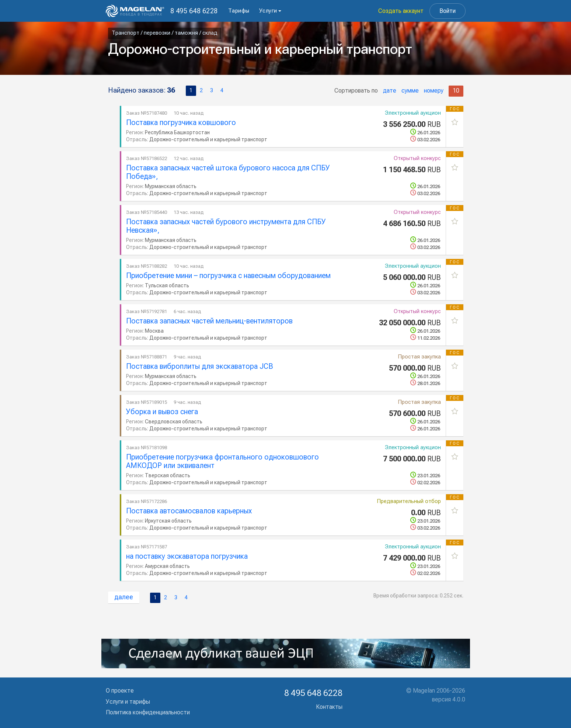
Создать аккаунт (401, 11)
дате (390, 91)
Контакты (329, 707)
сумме (410, 91)
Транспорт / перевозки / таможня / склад (165, 33)
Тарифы (239, 11)
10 (456, 91)
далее (124, 597)
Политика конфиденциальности (148, 712)
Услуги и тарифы (128, 702)
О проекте (120, 691)
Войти (448, 11)
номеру (434, 91)
